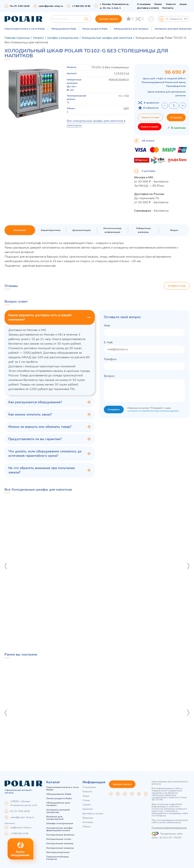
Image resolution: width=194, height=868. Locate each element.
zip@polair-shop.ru (21, 828)
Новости (171, 4)
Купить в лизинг (150, 127)
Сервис (87, 805)
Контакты (168, 8)
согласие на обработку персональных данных (153, 411)
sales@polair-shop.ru (51, 6)
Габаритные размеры (143, 230)
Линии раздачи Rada (95, 29)
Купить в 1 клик (150, 117)
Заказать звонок (109, 19)
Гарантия (88, 809)
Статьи (86, 800)
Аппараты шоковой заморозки (173, 29)
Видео (174, 230)
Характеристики (51, 230)
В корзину (176, 117)
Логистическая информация (112, 230)
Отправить (114, 410)
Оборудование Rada (64, 29)
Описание (20, 230)
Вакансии (88, 818)
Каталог (53, 782)
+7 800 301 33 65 (19, 834)
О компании (144, 4)
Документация (81, 230)
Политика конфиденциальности (169, 828)
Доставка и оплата (148, 8)
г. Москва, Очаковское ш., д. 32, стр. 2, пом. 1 (115, 6)
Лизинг (158, 4)
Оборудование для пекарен (131, 29)
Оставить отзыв (177, 286)
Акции (183, 4)
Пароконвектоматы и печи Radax (25, 29)
